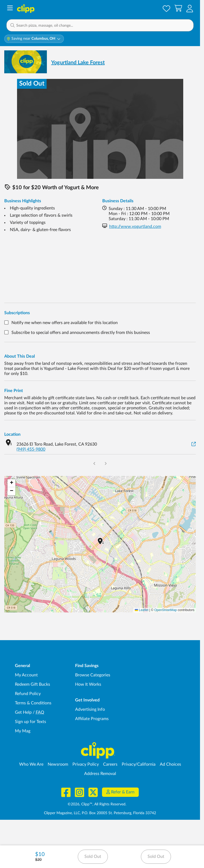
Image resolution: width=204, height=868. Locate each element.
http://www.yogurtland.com (135, 227)
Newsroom (58, 764)
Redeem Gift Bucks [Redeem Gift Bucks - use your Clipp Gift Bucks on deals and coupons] (32, 684)
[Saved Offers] (166, 9)
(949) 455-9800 (31, 449)
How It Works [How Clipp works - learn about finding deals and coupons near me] (88, 684)
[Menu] (10, 9)
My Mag (23, 731)
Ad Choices (170, 764)
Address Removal (100, 774)
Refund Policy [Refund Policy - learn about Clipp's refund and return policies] (28, 694)
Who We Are (31, 764)
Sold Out (93, 857)
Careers (110, 764)
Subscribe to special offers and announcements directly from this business (81, 333)
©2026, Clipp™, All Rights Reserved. (97, 804)
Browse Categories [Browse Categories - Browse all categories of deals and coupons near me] (93, 675)
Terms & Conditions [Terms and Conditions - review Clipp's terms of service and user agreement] (33, 703)
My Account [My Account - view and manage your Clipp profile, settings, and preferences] (26, 675)
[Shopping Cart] (178, 8)
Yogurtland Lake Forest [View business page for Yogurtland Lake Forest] (78, 63)
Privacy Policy (86, 764)
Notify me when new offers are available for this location (65, 323)
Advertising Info (90, 709)
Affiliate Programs (92, 719)
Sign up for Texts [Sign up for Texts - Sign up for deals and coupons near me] (30, 722)
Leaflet (142, 610)
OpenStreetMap (166, 610)
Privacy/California (139, 764)
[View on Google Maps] (194, 444)
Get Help (23, 712)
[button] (190, 9)
